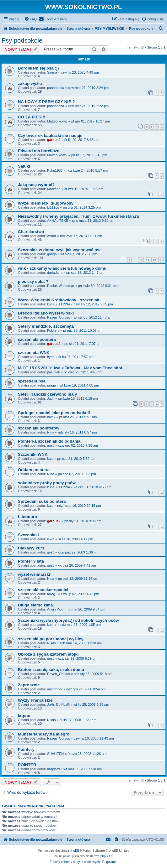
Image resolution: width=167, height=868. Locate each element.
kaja (50, 459)
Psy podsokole (22, 40)
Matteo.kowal (57, 121)
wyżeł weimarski (34, 574)
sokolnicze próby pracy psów (47, 483)
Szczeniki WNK (33, 454)
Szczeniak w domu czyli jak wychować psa (60, 250)
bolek (51, 417)
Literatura (27, 517)
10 (141, 260)
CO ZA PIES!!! (32, 117)
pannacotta (56, 88)
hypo (51, 357)
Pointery (26, 749)
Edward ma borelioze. (39, 151)
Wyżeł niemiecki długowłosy (46, 203)
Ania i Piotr (55, 609)
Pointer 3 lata (31, 561)
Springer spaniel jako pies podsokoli (54, 413)
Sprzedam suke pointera (42, 501)
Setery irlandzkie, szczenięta (46, 326)
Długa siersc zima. (36, 605)
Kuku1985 (55, 170)
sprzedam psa (32, 381)
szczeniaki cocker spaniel (43, 590)
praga (51, 385)
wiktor (52, 236)
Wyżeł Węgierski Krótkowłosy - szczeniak (59, 300)
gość (51, 445)
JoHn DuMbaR (58, 704)
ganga (52, 254)
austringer (55, 689)
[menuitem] (30, 19)
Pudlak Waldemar (61, 286)
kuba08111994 (59, 304)
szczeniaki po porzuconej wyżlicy (51, 639)
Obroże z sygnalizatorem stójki (48, 654)
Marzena (54, 189)
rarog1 (52, 594)
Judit (51, 398)
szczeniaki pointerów (39, 428)
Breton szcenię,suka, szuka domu (51, 670)
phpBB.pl (107, 856)
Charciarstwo (31, 232)
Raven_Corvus (59, 317)
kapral (52, 625)
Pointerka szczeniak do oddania (49, 441)
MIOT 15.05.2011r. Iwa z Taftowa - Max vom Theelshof (70, 368)
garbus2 (54, 140)
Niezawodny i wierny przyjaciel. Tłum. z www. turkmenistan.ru (78, 216)
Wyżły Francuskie (35, 700)
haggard (53, 769)
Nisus (51, 643)
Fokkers (53, 330)
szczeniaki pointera (37, 339)
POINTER (27, 765)
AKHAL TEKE (58, 221)
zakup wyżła (30, 83)
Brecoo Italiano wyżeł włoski (46, 313)
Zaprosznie (29, 685)
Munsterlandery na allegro (44, 734)
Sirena (52, 72)
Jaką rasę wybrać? (36, 185)
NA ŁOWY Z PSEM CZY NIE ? (46, 102)
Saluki (24, 166)
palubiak (54, 372)
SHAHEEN (55, 754)
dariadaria (55, 273)
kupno (24, 716)
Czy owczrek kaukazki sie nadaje (50, 135)
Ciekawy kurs (31, 548)
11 (148, 260)
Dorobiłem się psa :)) (38, 68)
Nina (51, 432)
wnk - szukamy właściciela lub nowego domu (62, 268)
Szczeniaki (28, 535)
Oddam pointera (34, 470)
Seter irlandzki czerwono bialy (47, 394)
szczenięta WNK (34, 353)
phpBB (75, 851)
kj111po (53, 207)
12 (154, 260)
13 (161, 260)
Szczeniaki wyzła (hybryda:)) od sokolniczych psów (68, 620)
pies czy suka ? (33, 281)
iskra (51, 539)
